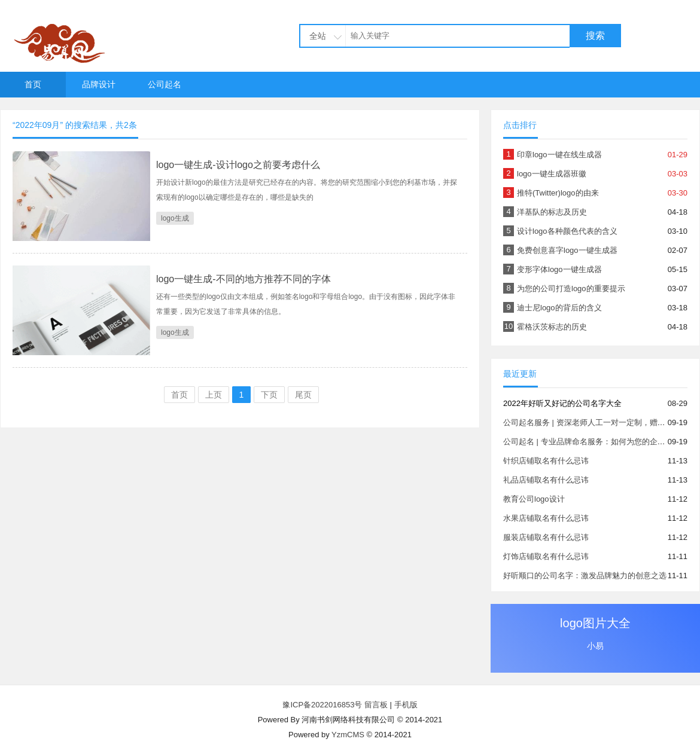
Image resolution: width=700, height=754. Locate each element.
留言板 (376, 705)
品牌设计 (99, 84)
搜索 (595, 36)
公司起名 (165, 84)
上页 (214, 395)
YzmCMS (348, 735)
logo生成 (175, 218)
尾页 (303, 395)
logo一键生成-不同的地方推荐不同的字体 (244, 279)
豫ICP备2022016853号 (323, 705)
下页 (269, 395)
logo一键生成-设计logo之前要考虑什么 (238, 165)
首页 (33, 84)
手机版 (406, 705)
